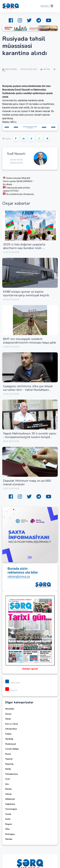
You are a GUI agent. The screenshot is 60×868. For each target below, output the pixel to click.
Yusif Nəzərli (16, 154)
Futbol (8, 734)
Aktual (8, 794)
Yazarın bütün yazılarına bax (16, 161)
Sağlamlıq (10, 804)
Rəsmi (8, 754)
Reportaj (9, 764)
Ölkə (7, 829)
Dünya (8, 714)
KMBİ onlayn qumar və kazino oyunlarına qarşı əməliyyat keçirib (26, 293)
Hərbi (8, 819)
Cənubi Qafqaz (12, 749)
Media (8, 769)
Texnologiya (11, 809)
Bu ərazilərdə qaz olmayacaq (18, 194)
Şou (7, 784)
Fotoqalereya (12, 774)
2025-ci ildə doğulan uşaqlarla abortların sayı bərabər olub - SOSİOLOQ (24, 248)
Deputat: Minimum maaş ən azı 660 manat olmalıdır (27, 483)
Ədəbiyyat (10, 799)
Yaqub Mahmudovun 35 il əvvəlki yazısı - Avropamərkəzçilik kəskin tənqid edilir (30, 437)
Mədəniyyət (11, 744)
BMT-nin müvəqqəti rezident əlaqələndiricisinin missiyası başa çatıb (29, 341)
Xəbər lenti (12, 683)
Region (9, 824)
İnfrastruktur (11, 729)
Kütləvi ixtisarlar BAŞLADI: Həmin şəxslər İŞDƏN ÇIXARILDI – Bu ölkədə (18, 181)
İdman (8, 719)
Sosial (8, 814)
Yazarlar (9, 759)
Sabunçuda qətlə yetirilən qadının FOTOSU (17, 189)
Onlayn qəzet (30, 669)
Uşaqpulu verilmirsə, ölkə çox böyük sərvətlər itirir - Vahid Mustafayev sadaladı (28, 390)
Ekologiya (10, 834)
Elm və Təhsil (12, 724)
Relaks (8, 789)
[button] (46, 6)
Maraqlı (9, 839)
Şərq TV (11, 690)
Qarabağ (9, 739)
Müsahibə (10, 709)
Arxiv (8, 779)
